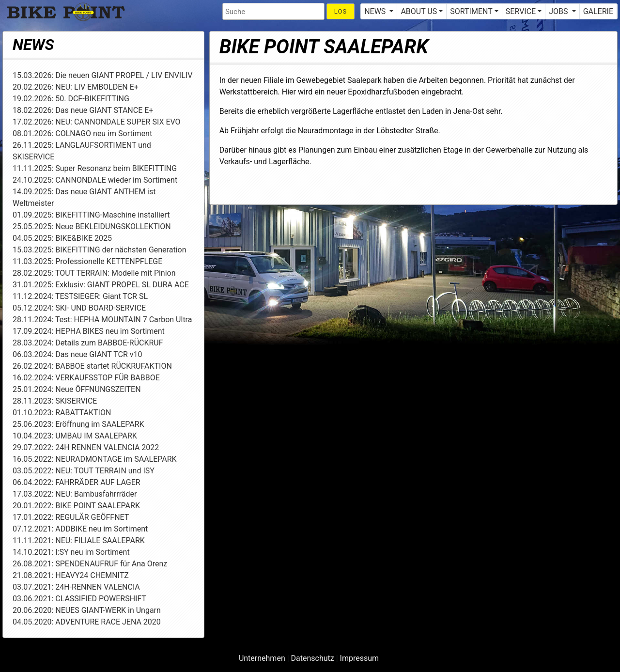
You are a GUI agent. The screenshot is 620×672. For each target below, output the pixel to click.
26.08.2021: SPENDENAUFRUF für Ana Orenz (90, 564)
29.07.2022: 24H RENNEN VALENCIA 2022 (86, 447)
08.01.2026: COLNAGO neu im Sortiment (82, 133)
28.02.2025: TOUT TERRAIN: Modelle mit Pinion (94, 273)
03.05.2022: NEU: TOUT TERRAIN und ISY (84, 471)
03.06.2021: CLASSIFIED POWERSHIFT (79, 599)
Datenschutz (313, 658)
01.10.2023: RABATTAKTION (62, 413)
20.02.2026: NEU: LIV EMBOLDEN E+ (76, 87)
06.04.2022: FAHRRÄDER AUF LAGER (77, 482)
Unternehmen (262, 658)
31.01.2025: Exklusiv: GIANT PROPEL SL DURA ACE (101, 285)
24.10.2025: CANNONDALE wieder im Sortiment (95, 180)
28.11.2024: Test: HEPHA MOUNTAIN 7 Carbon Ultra (102, 320)
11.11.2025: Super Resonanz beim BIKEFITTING (95, 168)
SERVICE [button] (521, 11)
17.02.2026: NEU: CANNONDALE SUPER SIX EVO (97, 122)
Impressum (360, 658)
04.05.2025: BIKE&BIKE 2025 (62, 238)
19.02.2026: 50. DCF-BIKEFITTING (71, 99)
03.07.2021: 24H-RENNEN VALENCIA (76, 587)
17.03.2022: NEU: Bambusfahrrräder (75, 494)
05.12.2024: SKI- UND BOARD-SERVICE (79, 308)
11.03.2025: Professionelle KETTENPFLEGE (87, 261)
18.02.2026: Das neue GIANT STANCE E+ (83, 110)
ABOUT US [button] (419, 11)
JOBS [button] (559, 11)
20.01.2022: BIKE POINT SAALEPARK (76, 506)
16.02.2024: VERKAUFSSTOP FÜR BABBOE (86, 378)
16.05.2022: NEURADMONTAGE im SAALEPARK (95, 459)
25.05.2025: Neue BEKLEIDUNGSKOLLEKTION (92, 227)
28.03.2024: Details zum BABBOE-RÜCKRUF (88, 343)
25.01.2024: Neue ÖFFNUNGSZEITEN (77, 389)
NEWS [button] (376, 11)
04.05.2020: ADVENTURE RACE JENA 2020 (87, 622)
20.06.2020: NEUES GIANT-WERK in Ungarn (87, 610)
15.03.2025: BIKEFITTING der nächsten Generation (100, 250)
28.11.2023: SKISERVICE (55, 401)
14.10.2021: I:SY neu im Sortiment (71, 552)
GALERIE (598, 11)
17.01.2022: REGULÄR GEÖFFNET (71, 517)
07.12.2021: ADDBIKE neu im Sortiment (80, 529)
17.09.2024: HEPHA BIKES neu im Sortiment (89, 331)
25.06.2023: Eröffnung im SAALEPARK (78, 424)
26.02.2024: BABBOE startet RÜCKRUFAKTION (92, 366)
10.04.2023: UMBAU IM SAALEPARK (75, 436)
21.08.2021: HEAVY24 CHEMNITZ (71, 575)
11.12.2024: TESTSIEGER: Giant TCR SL (80, 296)
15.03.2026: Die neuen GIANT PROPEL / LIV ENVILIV (102, 75)
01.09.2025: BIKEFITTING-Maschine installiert (91, 215)
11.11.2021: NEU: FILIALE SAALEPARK (79, 540)
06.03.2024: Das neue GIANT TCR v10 (77, 354)
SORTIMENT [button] (471, 11)
